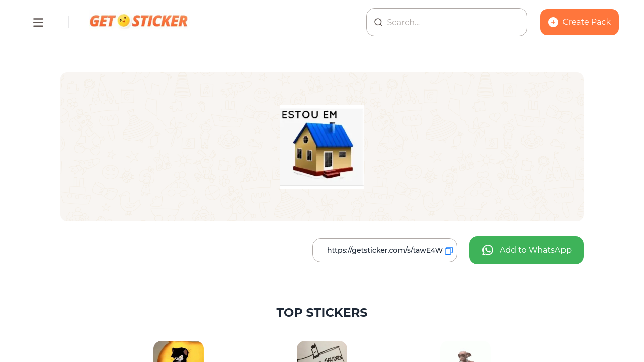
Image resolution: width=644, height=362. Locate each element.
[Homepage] (139, 22)
